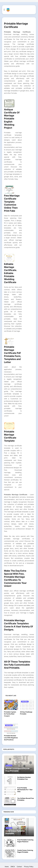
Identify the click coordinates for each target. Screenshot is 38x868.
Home (7, 867)
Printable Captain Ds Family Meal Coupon (10, 714)
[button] (4, 10)
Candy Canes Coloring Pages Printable (25, 851)
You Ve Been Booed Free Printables (26, 799)
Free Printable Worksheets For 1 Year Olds (25, 790)
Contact (19, 867)
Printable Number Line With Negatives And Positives (11, 738)
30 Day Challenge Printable (26, 713)
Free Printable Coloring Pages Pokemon (25, 841)
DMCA (13, 867)
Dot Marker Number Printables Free (24, 778)
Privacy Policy (29, 867)
